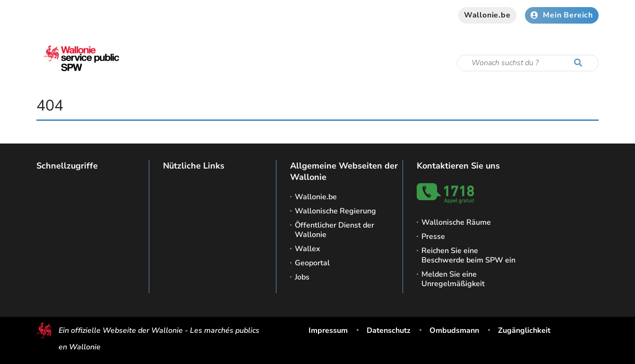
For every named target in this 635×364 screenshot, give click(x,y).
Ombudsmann (454, 330)
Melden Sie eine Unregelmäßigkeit (453, 279)
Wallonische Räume (456, 222)
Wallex (308, 249)
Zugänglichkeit (524, 330)
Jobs (302, 277)
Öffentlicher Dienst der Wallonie (335, 230)
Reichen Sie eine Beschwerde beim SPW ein (468, 255)
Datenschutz (389, 330)
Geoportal (312, 263)
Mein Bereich (562, 15)
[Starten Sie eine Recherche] (580, 63)
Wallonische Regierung (335, 211)
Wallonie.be (487, 15)
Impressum (328, 330)
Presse (433, 237)
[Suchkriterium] (528, 63)
